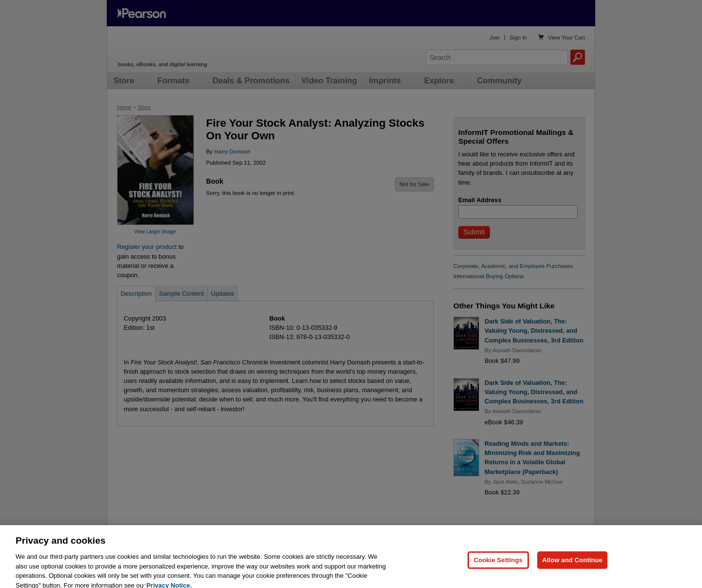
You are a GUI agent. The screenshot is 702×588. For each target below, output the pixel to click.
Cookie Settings (498, 568)
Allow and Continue (572, 568)
